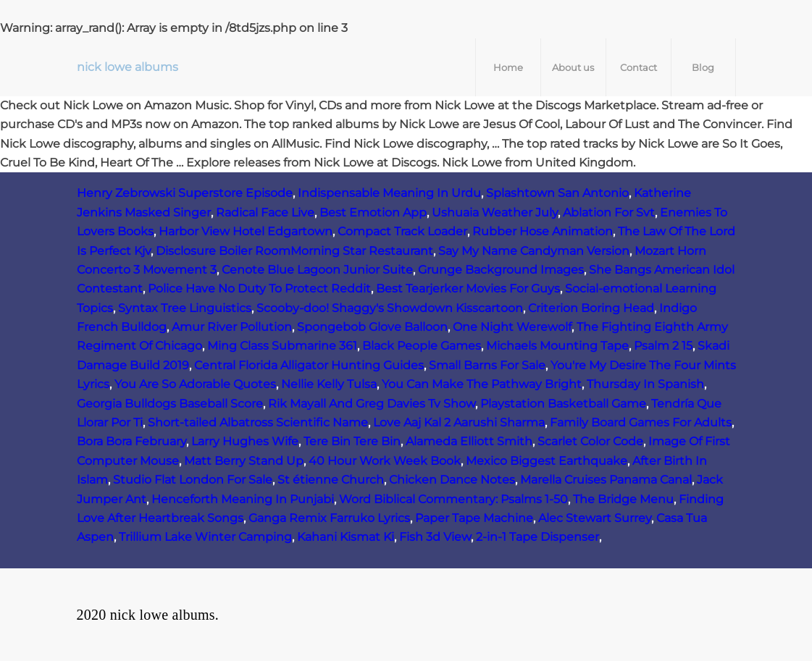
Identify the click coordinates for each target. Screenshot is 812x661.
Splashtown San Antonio (557, 193)
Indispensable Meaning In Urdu (389, 193)
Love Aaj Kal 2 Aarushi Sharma (459, 422)
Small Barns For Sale (487, 365)
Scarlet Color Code (590, 441)
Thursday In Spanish (645, 384)
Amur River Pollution (232, 327)
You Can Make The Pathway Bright (482, 384)
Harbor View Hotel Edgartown (246, 231)
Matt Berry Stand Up (244, 461)
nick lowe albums (127, 67)
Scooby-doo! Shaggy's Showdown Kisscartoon (390, 308)
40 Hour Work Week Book (385, 461)
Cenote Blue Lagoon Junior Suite (317, 270)
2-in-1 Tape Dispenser (537, 537)
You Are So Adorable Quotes (195, 384)
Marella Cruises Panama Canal (606, 480)
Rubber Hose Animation (543, 231)
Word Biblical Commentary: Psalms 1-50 (453, 499)
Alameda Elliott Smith (469, 441)
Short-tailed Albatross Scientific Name (258, 422)
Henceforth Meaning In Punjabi (243, 499)
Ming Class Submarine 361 (282, 346)
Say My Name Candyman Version (534, 251)
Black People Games (422, 346)
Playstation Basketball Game (563, 404)
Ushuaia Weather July (495, 212)
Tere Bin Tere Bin (352, 441)
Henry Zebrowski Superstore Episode (185, 193)
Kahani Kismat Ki (346, 537)
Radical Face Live (265, 212)
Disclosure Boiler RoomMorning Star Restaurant (294, 251)
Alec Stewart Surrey (595, 518)
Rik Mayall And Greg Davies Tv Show (372, 404)
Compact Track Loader (402, 231)
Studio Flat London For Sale (193, 480)
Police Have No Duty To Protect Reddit (259, 289)
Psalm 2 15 (663, 346)
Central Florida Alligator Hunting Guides (309, 365)
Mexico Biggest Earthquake (547, 461)
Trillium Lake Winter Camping (205, 537)
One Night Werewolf (512, 327)
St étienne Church (331, 480)
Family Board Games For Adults (641, 422)
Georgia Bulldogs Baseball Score (170, 404)
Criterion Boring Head (591, 308)
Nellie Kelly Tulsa (329, 384)
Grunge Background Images (501, 270)
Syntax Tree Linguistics (185, 308)
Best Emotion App (373, 212)
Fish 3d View (435, 537)
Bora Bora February (131, 441)
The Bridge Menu (623, 499)
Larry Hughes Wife (245, 441)
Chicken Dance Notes (452, 480)
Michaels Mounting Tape (557, 346)
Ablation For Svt (609, 212)
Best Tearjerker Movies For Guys (468, 289)
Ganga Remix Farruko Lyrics (329, 518)
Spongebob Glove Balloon (372, 327)
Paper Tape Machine (474, 518)
